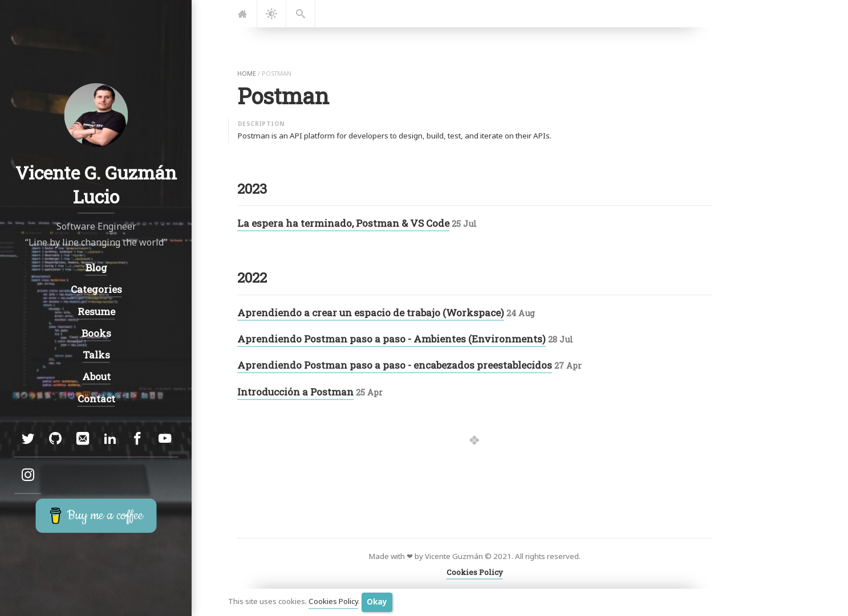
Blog (96, 268)
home (247, 74)
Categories (96, 290)
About (96, 376)
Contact (96, 399)
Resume (96, 311)
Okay (377, 602)
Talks (96, 355)
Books (96, 333)
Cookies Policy (333, 602)
